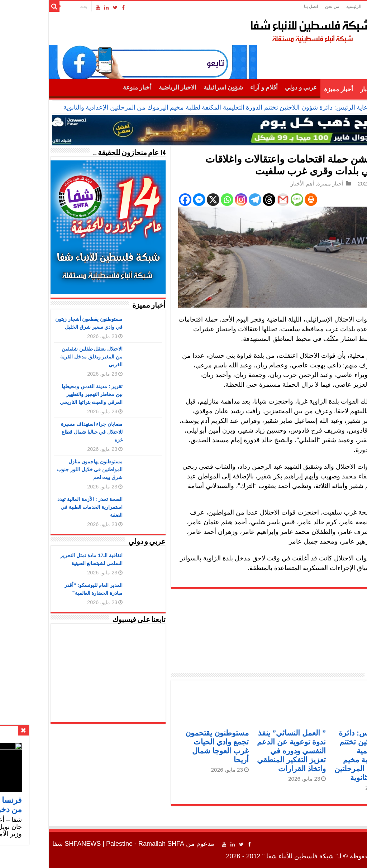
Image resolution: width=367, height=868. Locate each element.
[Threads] (222, 200)
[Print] (264, 200)
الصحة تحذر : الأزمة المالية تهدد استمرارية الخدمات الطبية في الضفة (43, 507)
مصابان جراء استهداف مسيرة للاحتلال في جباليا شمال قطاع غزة (45, 432)
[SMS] (250, 200)
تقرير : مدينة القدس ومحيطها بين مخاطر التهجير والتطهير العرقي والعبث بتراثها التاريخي (44, 394)
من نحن (285, 6)
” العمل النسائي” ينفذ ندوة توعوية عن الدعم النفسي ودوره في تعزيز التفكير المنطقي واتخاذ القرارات (245, 751)
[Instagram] (194, 200)
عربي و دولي (254, 88)
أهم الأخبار (326, 89)
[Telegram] (208, 200)
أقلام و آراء (217, 88)
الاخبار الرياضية (131, 88)
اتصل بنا (264, 6)
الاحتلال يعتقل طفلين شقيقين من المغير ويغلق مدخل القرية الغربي (45, 357)
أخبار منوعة (90, 88)
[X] (166, 200)
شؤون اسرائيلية (176, 88)
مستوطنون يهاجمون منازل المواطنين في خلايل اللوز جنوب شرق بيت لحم (43, 469)
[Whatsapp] (180, 200)
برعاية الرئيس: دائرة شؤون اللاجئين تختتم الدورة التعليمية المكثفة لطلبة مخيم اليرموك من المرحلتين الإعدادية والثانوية (171, 107)
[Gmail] (236, 200)
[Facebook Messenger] (152, 200)
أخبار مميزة (291, 89)
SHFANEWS (36, 844)
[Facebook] (138, 200)
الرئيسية (307, 6)
